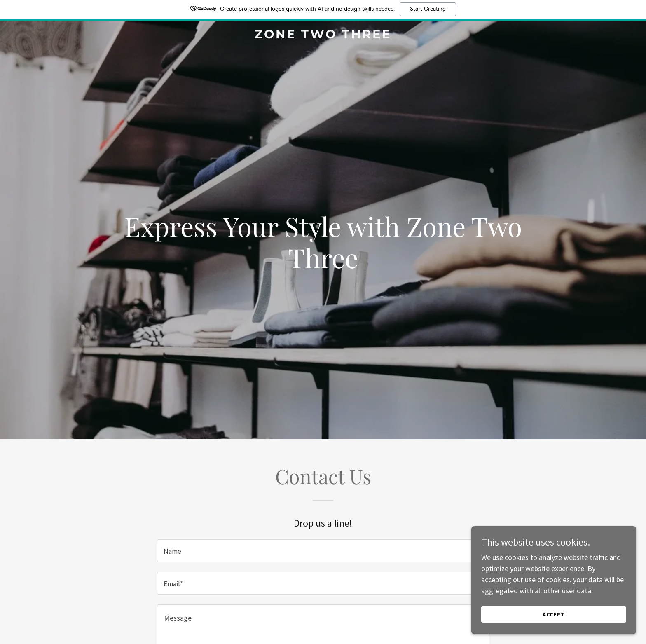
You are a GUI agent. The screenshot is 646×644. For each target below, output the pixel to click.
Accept (554, 614)
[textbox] (323, 551)
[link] (323, 36)
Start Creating (428, 9)
